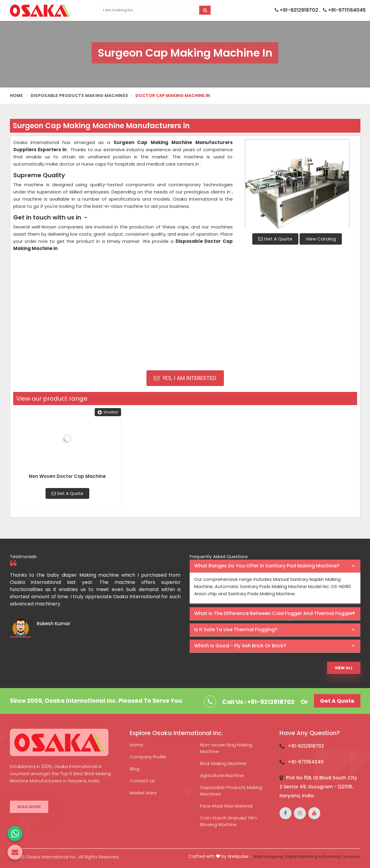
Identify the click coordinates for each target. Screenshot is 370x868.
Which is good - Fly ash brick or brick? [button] (240, 646)
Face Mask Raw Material (226, 806)
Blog (135, 769)
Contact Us (142, 781)
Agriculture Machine (222, 775)
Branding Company (341, 856)
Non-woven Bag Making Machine (226, 748)
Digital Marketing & (303, 856)
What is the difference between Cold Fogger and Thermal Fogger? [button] (275, 613)
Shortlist (108, 412)
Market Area (143, 793)
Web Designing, (268, 856)
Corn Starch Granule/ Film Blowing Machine (228, 821)
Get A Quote (275, 239)
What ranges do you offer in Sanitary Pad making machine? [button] (267, 566)
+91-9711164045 (344, 10)
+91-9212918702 (297, 10)
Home (16, 96)
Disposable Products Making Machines (79, 96)
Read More (29, 807)
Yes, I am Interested (185, 378)
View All (344, 668)
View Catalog (321, 239)
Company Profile (148, 757)
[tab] (275, 566)
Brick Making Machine (223, 763)
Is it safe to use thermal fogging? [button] (236, 630)
